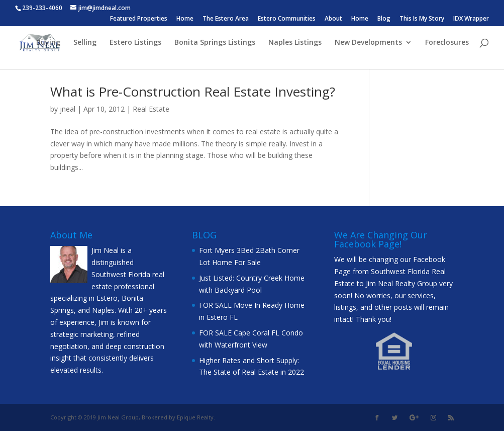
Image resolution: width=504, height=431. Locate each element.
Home (185, 19)
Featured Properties (139, 19)
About (333, 19)
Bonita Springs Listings (215, 43)
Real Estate (151, 109)
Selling (85, 43)
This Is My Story (422, 19)
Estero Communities (287, 19)
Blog (384, 19)
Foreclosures (447, 43)
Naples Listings (295, 43)
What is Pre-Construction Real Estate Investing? (193, 92)
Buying (48, 43)
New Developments (368, 43)
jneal (68, 109)
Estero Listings (135, 43)
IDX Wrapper (471, 19)
